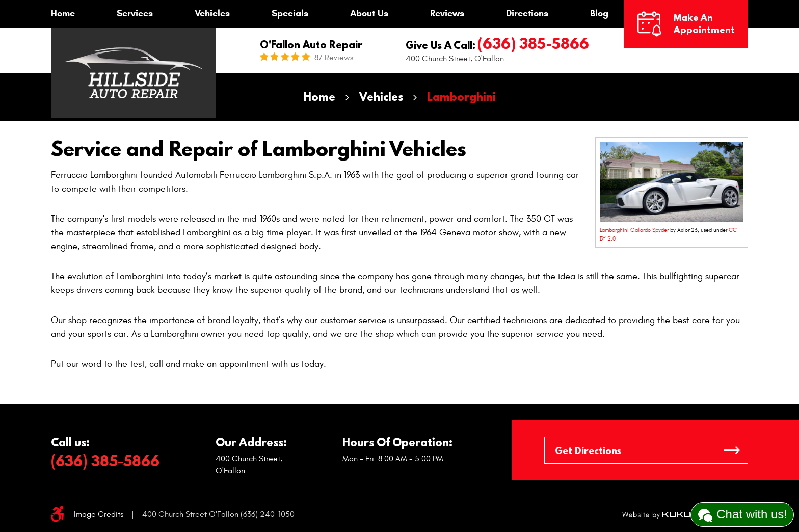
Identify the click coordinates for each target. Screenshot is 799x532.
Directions (527, 13)
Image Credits (99, 514)
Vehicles (212, 13)
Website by (658, 515)
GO (732, 450)
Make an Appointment (704, 24)
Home (63, 13)
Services (135, 13)
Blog (599, 13)
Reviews (447, 13)
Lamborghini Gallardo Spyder (634, 230)
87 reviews (334, 58)
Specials (290, 13)
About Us (369, 13)
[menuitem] (63, 14)
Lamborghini (461, 97)
